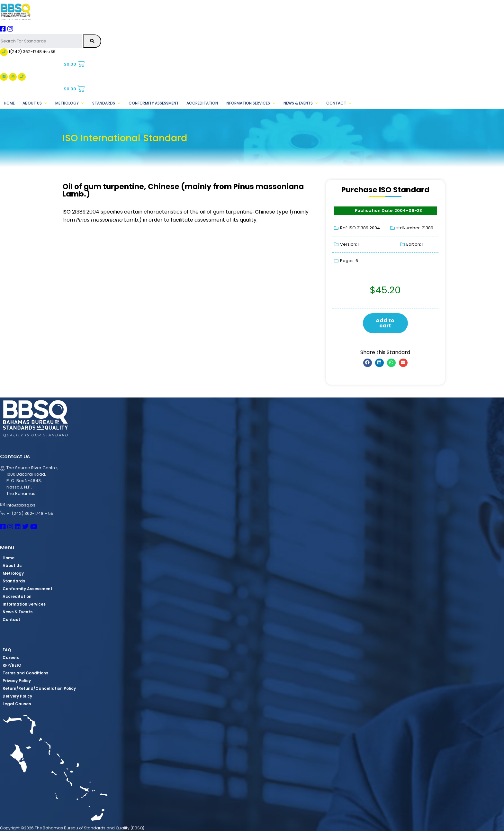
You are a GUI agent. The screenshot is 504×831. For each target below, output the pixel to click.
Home (9, 103)
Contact (339, 103)
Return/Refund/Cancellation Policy (39, 688)
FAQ (7, 650)
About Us (35, 103)
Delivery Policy (17, 696)
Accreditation (202, 103)
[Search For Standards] (41, 41)
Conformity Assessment (154, 103)
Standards (107, 103)
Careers (11, 657)
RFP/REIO (12, 665)
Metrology (70, 103)
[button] (368, 363)
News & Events (301, 103)
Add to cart (385, 323)
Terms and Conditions (25, 673)
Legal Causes (17, 704)
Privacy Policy (17, 681)
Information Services (251, 103)
